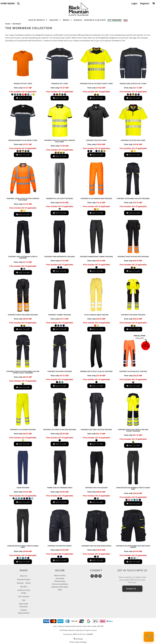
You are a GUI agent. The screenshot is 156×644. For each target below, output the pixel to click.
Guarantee (60, 578)
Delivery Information (60, 587)
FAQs (60, 590)
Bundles (24, 587)
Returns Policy (60, 575)
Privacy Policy (60, 581)
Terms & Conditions (60, 584)
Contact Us (132, 589)
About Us (24, 576)
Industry (20, 583)
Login (134, 3)
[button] (18, 3)
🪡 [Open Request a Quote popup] (149, 637)
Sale (24, 600)
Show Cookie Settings (78, 642)
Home (8, 24)
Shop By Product (24, 579)
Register (145, 3)
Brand (28, 583)
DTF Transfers (24, 597)
